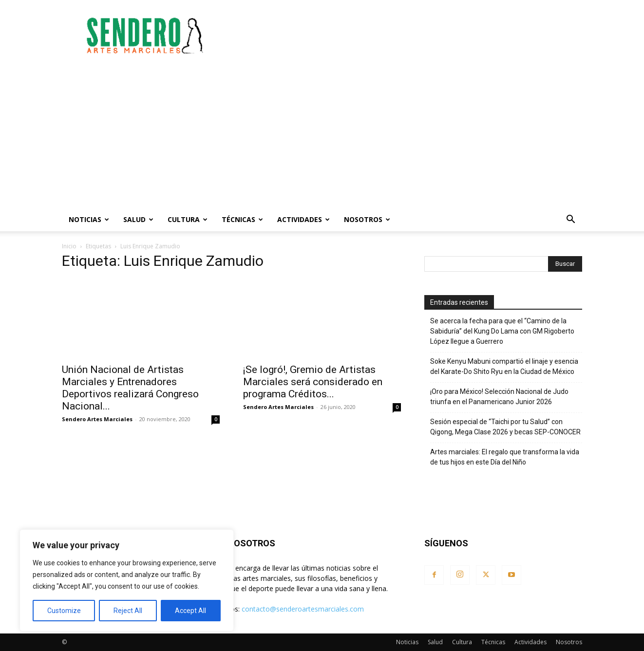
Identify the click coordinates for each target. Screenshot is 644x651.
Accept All (190, 611)
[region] (127, 580)
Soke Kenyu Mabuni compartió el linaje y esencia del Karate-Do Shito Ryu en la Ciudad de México (504, 366)
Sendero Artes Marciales (97, 419)
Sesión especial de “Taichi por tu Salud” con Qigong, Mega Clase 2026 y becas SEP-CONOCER (505, 427)
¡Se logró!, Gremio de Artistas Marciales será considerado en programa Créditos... (313, 382)
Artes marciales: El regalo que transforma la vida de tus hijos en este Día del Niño (505, 457)
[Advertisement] (405, 36)
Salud (138, 219)
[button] (570, 220)
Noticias (89, 219)
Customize (64, 611)
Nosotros (367, 219)
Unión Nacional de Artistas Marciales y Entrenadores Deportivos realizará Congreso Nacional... (130, 388)
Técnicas (242, 219)
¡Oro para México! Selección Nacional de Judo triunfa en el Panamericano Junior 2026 (499, 397)
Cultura (188, 219)
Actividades (303, 219)
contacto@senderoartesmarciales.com (303, 609)
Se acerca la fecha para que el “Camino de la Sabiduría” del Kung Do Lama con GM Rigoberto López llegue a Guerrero (502, 331)
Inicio (69, 246)
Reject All (128, 611)
